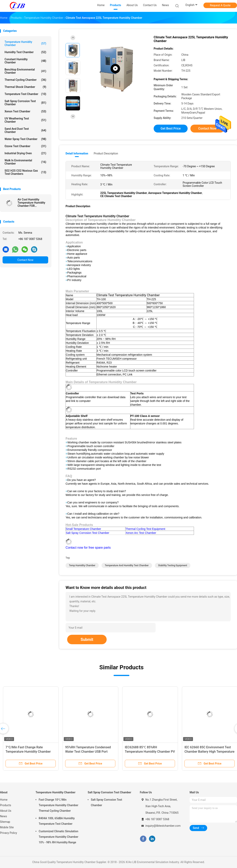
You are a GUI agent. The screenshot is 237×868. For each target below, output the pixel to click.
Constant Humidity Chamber (25, 61)
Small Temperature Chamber (83, 529)
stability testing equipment (173, 565)
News (3, 816)
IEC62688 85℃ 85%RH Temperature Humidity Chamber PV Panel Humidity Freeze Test (150, 752)
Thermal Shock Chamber (25, 87)
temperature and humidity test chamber (127, 565)
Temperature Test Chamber (25, 94)
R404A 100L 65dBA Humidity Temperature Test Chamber (57, 821)
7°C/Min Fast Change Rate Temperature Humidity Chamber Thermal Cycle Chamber (28, 752)
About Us (6, 811)
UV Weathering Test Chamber (25, 120)
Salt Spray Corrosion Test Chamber (25, 103)
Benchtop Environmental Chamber (25, 71)
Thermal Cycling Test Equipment (145, 529)
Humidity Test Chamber (25, 52)
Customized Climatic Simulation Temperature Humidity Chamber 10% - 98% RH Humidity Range (58, 837)
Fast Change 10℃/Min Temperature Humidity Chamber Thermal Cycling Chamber (58, 805)
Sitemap (5, 822)
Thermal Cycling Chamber (25, 80)
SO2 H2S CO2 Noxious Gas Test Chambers (25, 172)
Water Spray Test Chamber (25, 139)
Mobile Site (7, 827)
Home (4, 800)
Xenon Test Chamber (25, 111)
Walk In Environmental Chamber (25, 162)
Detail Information (77, 153)
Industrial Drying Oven (25, 153)
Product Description (106, 153)
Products (6, 805)
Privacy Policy (8, 833)
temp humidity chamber (82, 565)
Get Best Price (171, 128)
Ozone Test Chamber (25, 146)
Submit (87, 639)
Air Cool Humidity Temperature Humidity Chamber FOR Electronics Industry (31, 203)
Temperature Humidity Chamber (25, 43)
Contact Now (25, 260)
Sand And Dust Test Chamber (25, 130)
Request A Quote (220, 5)
